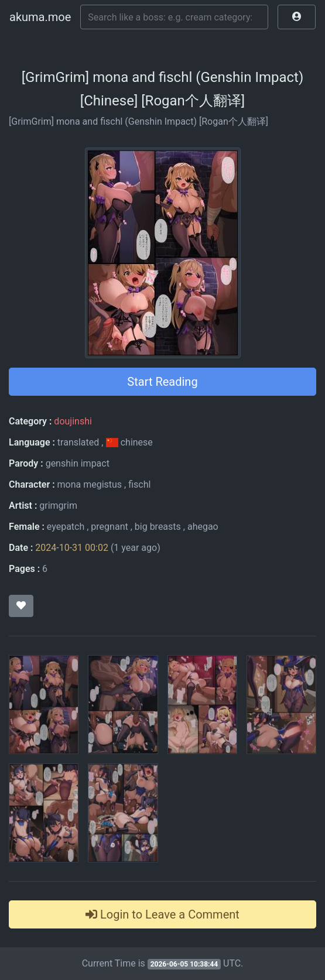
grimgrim (58, 506)
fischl (139, 484)
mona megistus (89, 484)
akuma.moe (40, 17)
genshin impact (78, 463)
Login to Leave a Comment (162, 914)
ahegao (203, 527)
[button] (297, 17)
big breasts (158, 527)
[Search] (174, 17)
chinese (129, 442)
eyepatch (66, 527)
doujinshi (73, 421)
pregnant (109, 527)
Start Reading (162, 382)
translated (78, 442)
